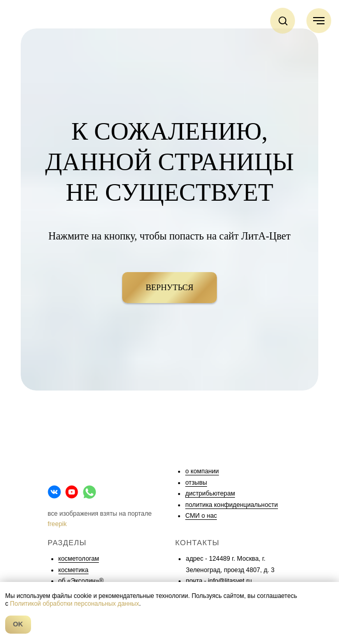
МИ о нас (203, 516)
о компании (202, 471)
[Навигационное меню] (319, 21)
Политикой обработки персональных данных (74, 604)
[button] (283, 20)
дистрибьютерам (210, 493)
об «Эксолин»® (81, 581)
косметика (73, 570)
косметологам (79, 559)
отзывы (196, 483)
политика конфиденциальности (232, 505)
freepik (57, 524)
